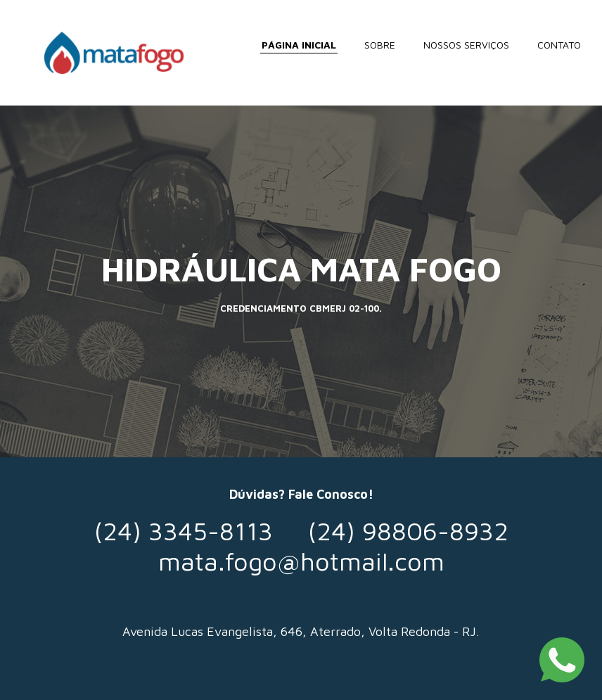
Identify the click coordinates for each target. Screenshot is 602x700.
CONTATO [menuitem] (559, 45)
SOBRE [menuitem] (380, 45)
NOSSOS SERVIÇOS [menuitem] (466, 45)
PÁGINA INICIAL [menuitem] (299, 45)
